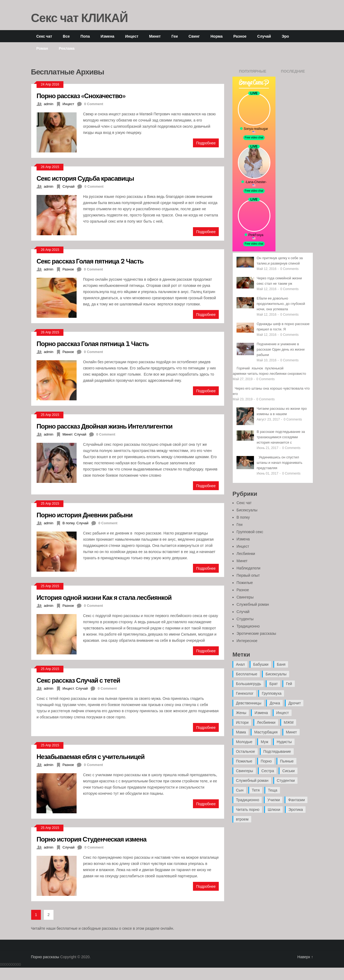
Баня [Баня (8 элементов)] (281, 664)
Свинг (194, 36)
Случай (264, 36)
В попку (68, 523)
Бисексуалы (247, 510)
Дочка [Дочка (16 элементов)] (275, 703)
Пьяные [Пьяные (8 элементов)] (287, 761)
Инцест (132, 36)
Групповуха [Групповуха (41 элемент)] (272, 693)
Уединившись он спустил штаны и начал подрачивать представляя (279, 463)
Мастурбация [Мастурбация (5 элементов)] (266, 732)
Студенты (245, 619)
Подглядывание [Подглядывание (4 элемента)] (277, 751)
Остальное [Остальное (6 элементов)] (246, 751)
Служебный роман (253, 604)
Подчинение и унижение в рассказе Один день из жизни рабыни (281, 349)
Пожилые (245, 583)
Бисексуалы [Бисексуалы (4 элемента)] (276, 674)
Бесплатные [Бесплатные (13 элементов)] (247, 674)
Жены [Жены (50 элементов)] (241, 713)
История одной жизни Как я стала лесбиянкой (104, 597)
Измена (107, 36)
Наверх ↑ (305, 957)
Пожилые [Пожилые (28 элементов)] (244, 761)
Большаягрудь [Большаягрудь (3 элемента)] (248, 684)
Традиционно (248, 626)
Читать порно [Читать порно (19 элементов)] (248, 810)
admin (49, 104)
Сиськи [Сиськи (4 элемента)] (288, 771)
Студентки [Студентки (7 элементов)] (286, 781)
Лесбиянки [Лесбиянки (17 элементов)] (266, 722)
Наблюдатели (248, 568)
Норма (216, 36)
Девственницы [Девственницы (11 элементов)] (249, 703)
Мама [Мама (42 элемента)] (241, 732)
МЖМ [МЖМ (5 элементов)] (289, 722)
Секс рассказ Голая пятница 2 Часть (90, 261)
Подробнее (206, 143)
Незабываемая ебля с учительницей (91, 756)
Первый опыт (248, 575)
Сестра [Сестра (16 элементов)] (268, 771)
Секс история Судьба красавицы (85, 178)
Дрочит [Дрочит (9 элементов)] (295, 703)
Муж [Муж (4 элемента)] (264, 742)
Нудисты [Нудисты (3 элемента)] (284, 742)
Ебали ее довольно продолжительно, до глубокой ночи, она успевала (281, 304)
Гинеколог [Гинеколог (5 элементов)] (245, 693)
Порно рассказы (45, 957)
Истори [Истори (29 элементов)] (242, 722)
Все (66, 36)
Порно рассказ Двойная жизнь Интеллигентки (104, 426)
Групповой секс (250, 532)
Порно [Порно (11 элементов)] (266, 761)
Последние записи (293, 73)
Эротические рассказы (256, 633)
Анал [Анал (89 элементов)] (240, 664)
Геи (175, 36)
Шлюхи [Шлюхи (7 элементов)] (274, 810)
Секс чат (44, 36)
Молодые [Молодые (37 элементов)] (244, 742)
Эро (285, 36)
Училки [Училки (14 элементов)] (274, 800)
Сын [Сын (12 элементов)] (240, 790)
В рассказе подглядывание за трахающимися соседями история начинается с (281, 437)
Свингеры (245, 597)
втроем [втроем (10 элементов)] (242, 819)
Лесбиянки (246, 554)
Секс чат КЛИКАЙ (79, 17)
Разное (240, 36)
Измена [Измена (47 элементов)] (261, 713)
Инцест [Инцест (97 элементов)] (283, 713)
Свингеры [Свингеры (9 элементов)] (245, 771)
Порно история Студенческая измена (92, 839)
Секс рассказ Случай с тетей (78, 680)
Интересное (247, 641)
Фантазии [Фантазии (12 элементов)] (296, 800)
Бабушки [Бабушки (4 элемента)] (261, 664)
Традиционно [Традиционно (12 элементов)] (248, 800)
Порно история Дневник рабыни (85, 515)
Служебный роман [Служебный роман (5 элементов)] (252, 781)
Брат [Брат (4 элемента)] (273, 684)
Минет (155, 36)
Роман (42, 48)
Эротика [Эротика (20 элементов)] (296, 810)
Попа (85, 36)
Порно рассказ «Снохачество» (81, 96)
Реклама (67, 48)
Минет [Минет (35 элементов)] (291, 732)
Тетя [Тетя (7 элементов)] (256, 790)
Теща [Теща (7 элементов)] (273, 790)
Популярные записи (253, 73)
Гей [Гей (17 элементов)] (289, 684)
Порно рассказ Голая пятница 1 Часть (93, 343)
